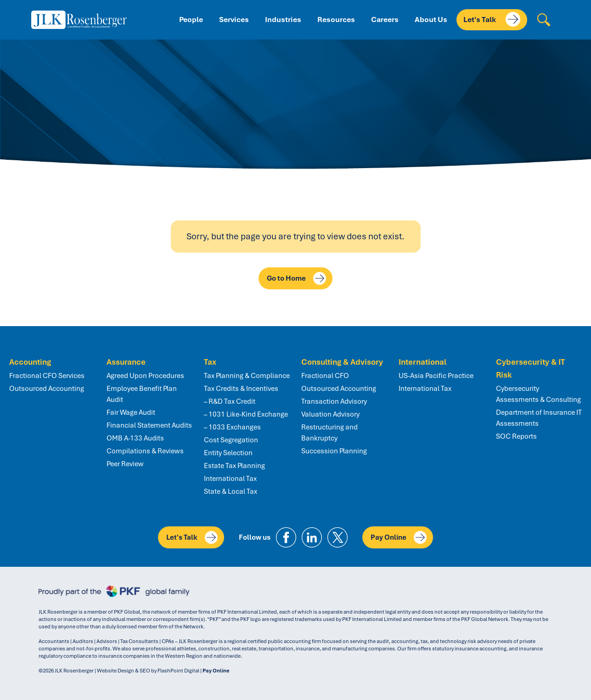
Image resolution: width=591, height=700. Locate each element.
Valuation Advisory (330, 414)
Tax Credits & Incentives (241, 389)
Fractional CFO (325, 376)
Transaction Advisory (334, 401)
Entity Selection (228, 453)
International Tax (230, 479)
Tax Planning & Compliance (247, 376)
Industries (283, 20)
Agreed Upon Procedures (145, 376)
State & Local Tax (231, 491)
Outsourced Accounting (47, 389)
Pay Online (399, 537)
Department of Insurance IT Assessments (539, 418)
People (191, 20)
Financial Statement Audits (149, 425)
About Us (431, 20)
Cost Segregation (231, 440)
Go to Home (296, 278)
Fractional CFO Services (47, 376)
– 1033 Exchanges (232, 427)
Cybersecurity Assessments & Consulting (538, 394)
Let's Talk (492, 19)
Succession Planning (334, 451)
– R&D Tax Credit (230, 401)
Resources (336, 20)
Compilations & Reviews (145, 451)
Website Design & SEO (124, 671)
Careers (385, 20)
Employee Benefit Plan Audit (142, 394)
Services (234, 20)
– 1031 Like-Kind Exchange (246, 414)
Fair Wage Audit (131, 412)
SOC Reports (516, 436)
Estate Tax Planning (234, 466)
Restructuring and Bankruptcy (329, 433)
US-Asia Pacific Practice (436, 376)
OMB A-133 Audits (135, 438)
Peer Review (125, 464)
